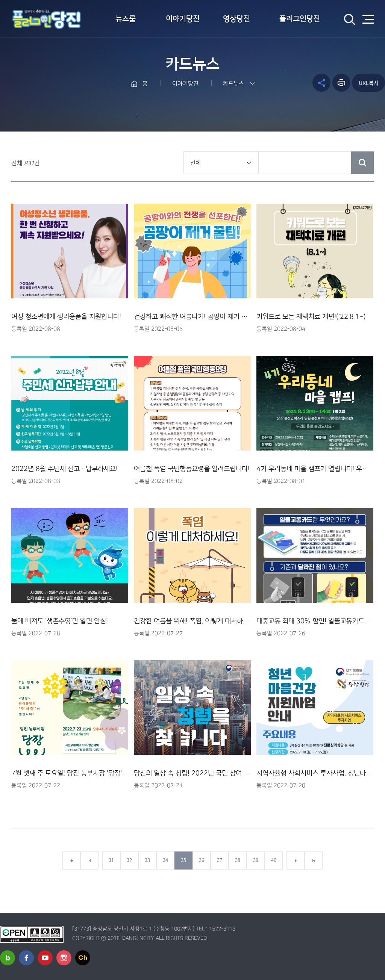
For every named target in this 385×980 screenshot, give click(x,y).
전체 (196, 163)
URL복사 (369, 83)
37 (220, 860)
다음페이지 (296, 861)
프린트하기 (341, 83)
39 (256, 860)
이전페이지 (89, 861)
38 (238, 860)
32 (129, 860)
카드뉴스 (233, 84)
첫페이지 (71, 861)
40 (274, 860)
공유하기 (321, 83)
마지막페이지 (314, 861)
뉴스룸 (126, 19)
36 (202, 860)
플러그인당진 (300, 19)
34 (165, 860)
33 (147, 860)
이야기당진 (183, 19)
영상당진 (236, 19)
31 (111, 860)
